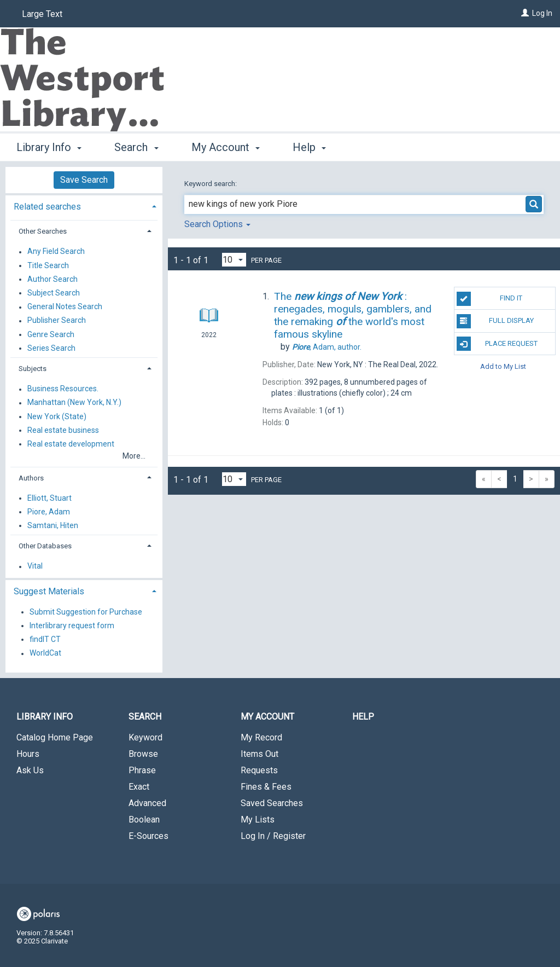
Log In (542, 13)
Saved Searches (272, 803)
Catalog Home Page (55, 737)
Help (363, 717)
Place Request (497, 344)
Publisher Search (57, 321)
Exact (139, 787)
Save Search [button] (84, 180)
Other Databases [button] (45, 546)
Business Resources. (63, 389)
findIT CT (45, 639)
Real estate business (63, 430)
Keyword (145, 737)
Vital (35, 566)
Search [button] (136, 147)
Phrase (142, 770)
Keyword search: (211, 184)
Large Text (42, 14)
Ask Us (30, 770)
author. (327, 347)
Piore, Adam (49, 512)
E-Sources (148, 836)
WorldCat (45, 653)
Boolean (144, 820)
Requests (259, 770)
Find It (489, 299)
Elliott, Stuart (49, 498)
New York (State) (57, 416)
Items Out (259, 754)
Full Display (495, 321)
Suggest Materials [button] (49, 591)
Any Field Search (56, 252)
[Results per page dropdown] (234, 260)
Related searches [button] (47, 207)
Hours (28, 754)
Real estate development (71, 444)
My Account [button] (226, 147)
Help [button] (309, 147)
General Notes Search (65, 307)
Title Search (48, 265)
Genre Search (51, 334)
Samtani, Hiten (53, 525)
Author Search (52, 279)
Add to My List (503, 366)
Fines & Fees (266, 787)
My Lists (258, 820)
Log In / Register (273, 836)
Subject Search (54, 293)
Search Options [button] (217, 224)
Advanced (147, 803)
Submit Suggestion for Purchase (86, 612)
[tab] (84, 205)
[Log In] (525, 13)
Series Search (51, 348)
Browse (143, 754)
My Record (261, 737)
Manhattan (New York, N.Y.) (74, 403)
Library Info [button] (49, 147)
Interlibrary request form (72, 626)
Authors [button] (31, 478)
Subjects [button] (33, 369)
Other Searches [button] (43, 231)
